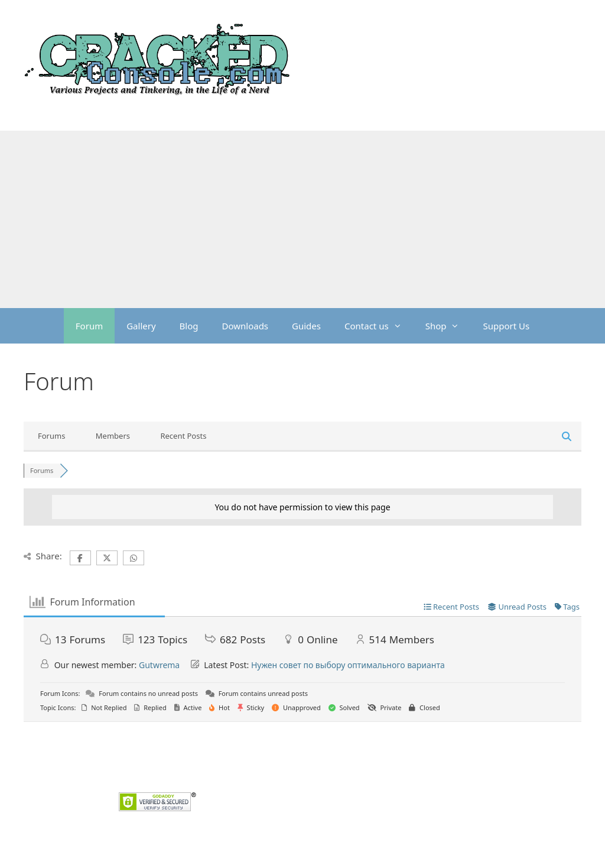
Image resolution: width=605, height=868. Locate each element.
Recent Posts (183, 436)
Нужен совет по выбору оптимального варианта (348, 665)
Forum (89, 326)
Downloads (245, 326)
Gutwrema (159, 665)
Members (113, 436)
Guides (306, 326)
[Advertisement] (302, 219)
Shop (448, 326)
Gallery (141, 326)
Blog (189, 326)
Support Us (506, 326)
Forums (51, 436)
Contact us (379, 326)
